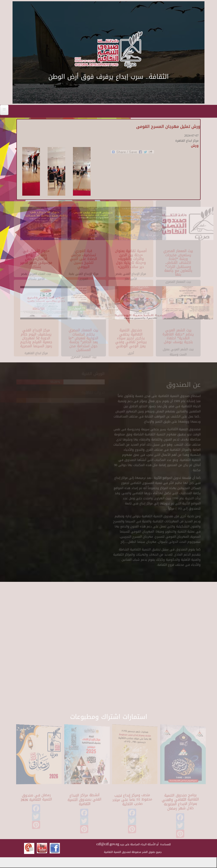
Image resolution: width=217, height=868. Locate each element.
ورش (195, 146)
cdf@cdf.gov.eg (108, 844)
